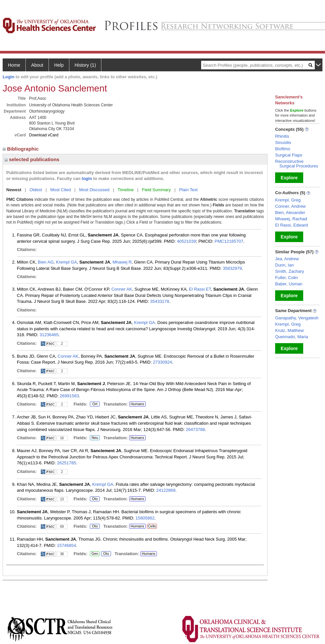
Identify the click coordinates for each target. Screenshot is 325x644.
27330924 (162, 362)
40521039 (187, 241)
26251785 (66, 463)
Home (14, 65)
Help (59, 65)
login (87, 179)
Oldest (36, 190)
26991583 (69, 396)
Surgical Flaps (289, 155)
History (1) (85, 65)
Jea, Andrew (287, 259)
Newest (14, 190)
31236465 (49, 335)
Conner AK (122, 289)
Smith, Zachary (289, 271)
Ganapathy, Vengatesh (297, 318)
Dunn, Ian (284, 265)
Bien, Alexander (290, 213)
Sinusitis (283, 143)
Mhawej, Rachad (291, 219)
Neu (95, 438)
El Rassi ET (200, 289)
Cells (152, 526)
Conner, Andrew (290, 206)
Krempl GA (67, 262)
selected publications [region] (32, 159)
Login (8, 77)
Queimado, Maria (292, 337)
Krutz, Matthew (289, 330)
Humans (137, 404)
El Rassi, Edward (291, 225)
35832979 (232, 268)
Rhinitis (282, 136)
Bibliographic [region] (21, 149)
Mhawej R (122, 262)
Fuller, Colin (287, 278)
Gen (95, 554)
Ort (95, 404)
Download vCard (44, 135)
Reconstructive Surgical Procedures (297, 164)
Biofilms (283, 149)
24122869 (166, 490)
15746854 (66, 545)
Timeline (126, 190)
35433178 (160, 301)
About (37, 65)
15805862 (145, 518)
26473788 (196, 429)
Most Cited (60, 190)
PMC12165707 (229, 241)
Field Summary (156, 190)
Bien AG (46, 262)
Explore (289, 178)
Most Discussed (94, 190)
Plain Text (188, 190)
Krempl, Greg (288, 200)
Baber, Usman (289, 284)
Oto (95, 499)
